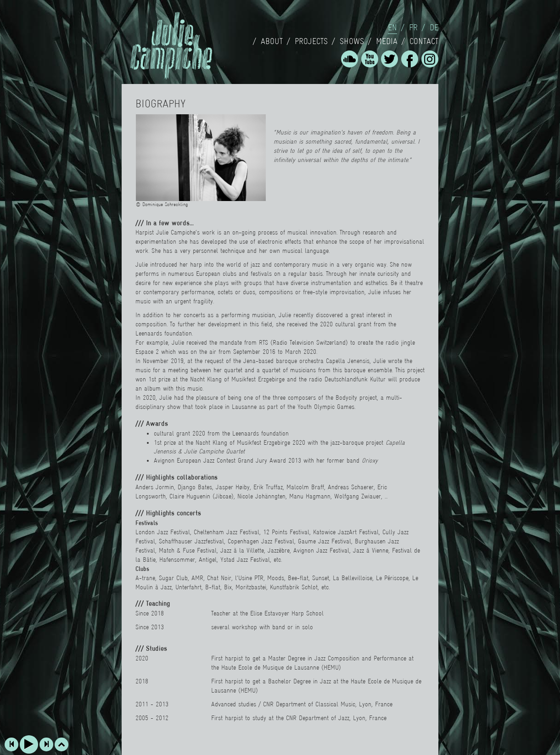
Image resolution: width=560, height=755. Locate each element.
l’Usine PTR (249, 578)
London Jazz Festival (163, 532)
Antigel (208, 559)
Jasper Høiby (233, 487)
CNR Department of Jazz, (318, 718)
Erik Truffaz (268, 487)
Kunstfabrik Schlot (294, 587)
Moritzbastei (251, 587)
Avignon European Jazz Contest (195, 460)
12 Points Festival (286, 532)
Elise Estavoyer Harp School (287, 613)
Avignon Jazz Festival (321, 550)
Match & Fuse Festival (188, 550)
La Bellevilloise (353, 578)
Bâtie (148, 559)
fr (413, 28)
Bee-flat (298, 578)
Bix (228, 587)
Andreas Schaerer (351, 487)
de (434, 28)
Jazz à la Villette (242, 550)
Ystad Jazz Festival (245, 559)
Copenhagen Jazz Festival (261, 541)
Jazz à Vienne (371, 550)
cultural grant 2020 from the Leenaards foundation (221, 433)
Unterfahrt (188, 587)
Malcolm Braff (305, 487)
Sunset (321, 578)
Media (387, 41)
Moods (276, 578)
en (392, 28)
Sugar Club (173, 578)
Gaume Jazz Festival (325, 541)
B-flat (213, 587)
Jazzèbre (279, 550)
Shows (352, 41)
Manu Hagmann (310, 496)
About (272, 41)
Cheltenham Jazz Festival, (227, 532)
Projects (311, 41)
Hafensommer (177, 559)
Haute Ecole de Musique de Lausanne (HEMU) (281, 667)
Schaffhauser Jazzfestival (191, 541)
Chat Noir (218, 578)
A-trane (145, 578)
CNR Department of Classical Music (309, 704)
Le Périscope (392, 578)
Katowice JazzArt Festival (346, 532)
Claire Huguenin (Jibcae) (202, 496)
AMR (197, 578)
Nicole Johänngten (261, 496)
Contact (424, 41)
